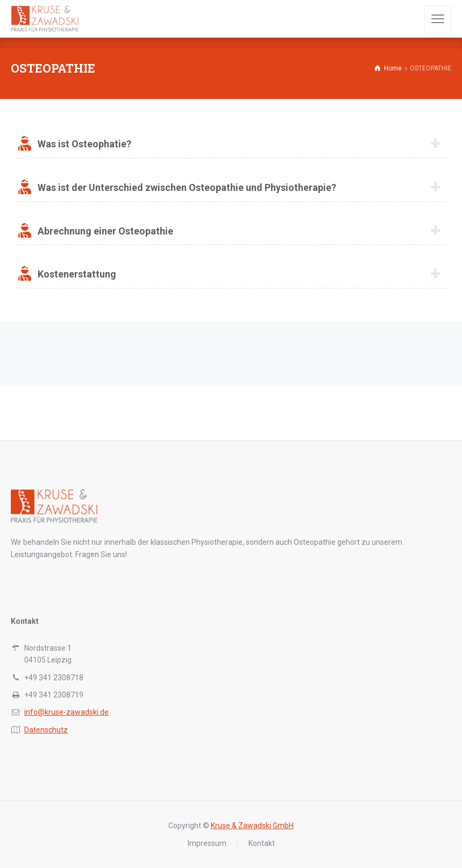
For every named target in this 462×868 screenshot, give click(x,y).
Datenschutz (46, 730)
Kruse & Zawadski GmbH (252, 826)
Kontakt (262, 843)
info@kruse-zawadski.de (66, 712)
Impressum (207, 843)
